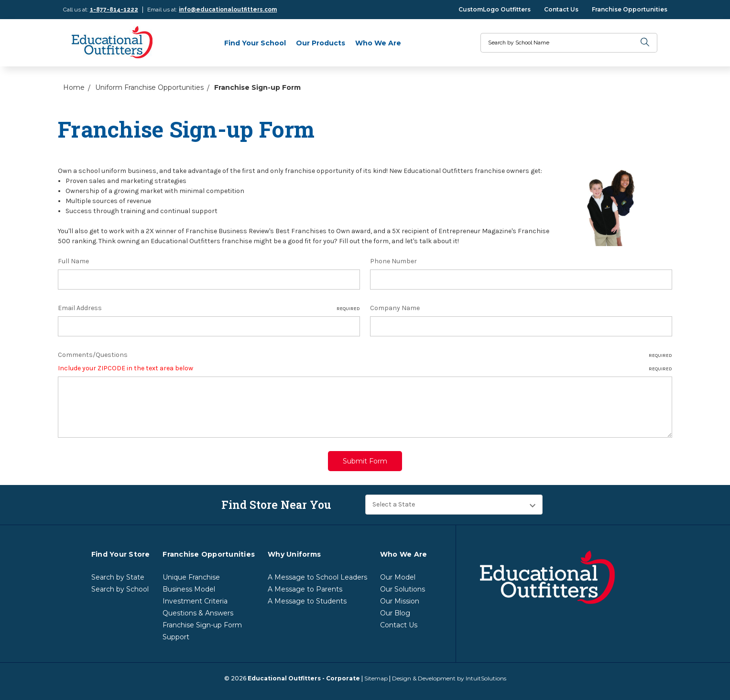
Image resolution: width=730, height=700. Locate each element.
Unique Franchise (191, 573)
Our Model (398, 573)
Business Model (189, 585)
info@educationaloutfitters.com (228, 10)
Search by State (118, 573)
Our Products (321, 43)
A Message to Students (307, 597)
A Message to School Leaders (317, 573)
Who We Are (378, 43)
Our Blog (395, 609)
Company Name (395, 308)
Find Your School (255, 43)
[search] (645, 43)
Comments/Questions (365, 355)
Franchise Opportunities (630, 9)
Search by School (120, 585)
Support (176, 633)
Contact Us (561, 9)
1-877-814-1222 (114, 10)
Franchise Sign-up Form (202, 621)
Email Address (209, 308)
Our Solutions (403, 585)
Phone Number (393, 261)
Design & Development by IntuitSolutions (449, 674)
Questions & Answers (198, 609)
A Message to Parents (305, 585)
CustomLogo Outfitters (495, 9)
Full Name (73, 261)
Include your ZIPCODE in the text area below (365, 368)
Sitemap (376, 674)
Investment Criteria (195, 597)
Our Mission (400, 597)
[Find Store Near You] (454, 501)
